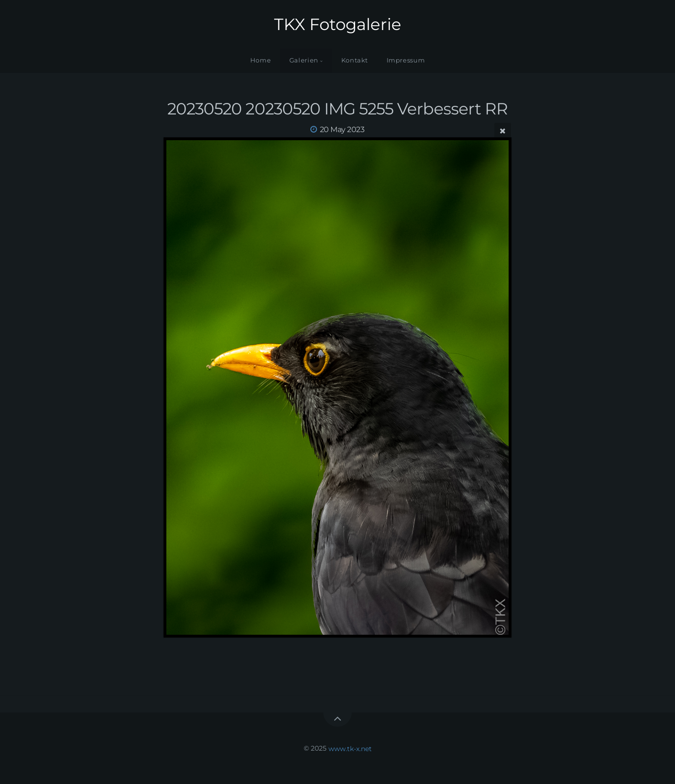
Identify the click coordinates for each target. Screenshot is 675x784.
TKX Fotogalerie (338, 24)
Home (261, 60)
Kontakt (355, 60)
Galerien (304, 60)
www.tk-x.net (350, 748)
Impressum (406, 60)
